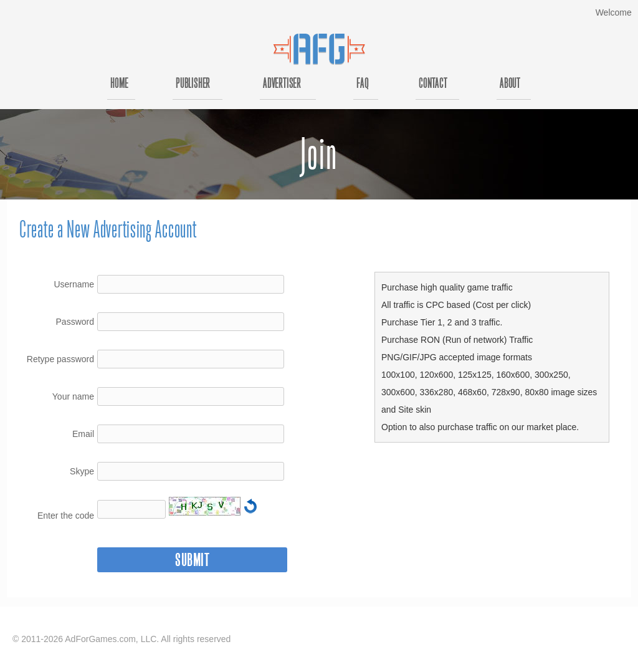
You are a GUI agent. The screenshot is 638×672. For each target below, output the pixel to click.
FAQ (362, 84)
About (510, 84)
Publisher (193, 84)
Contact (433, 84)
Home (119, 84)
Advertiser (282, 84)
